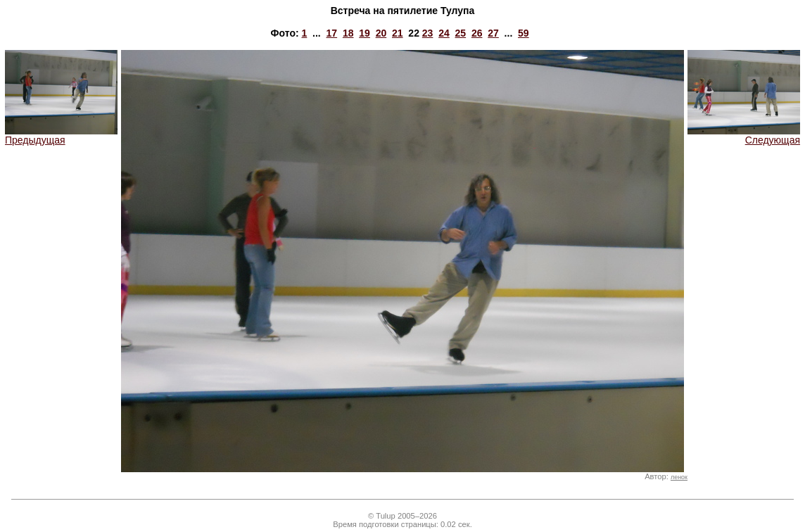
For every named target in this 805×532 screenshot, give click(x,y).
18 (348, 33)
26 (477, 33)
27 (493, 33)
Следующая (744, 135)
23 (428, 33)
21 (398, 33)
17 (332, 33)
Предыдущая (61, 135)
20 (381, 33)
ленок (679, 477)
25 (461, 33)
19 (365, 33)
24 (444, 33)
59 (524, 33)
